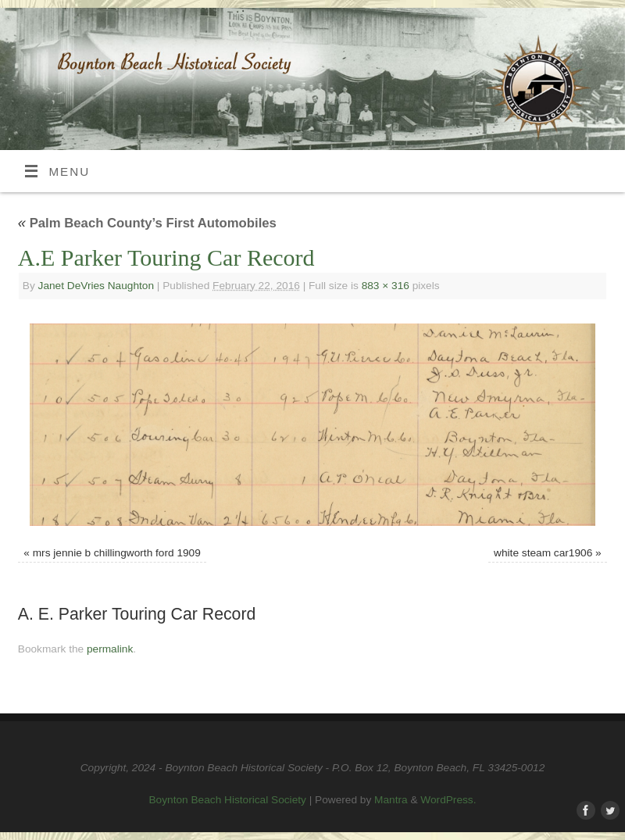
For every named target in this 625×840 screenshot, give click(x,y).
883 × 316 (386, 286)
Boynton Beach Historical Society (228, 800)
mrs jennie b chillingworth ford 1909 (117, 553)
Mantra (391, 800)
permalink (110, 649)
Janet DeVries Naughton (96, 286)
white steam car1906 (543, 553)
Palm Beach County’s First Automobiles (147, 223)
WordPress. (448, 800)
